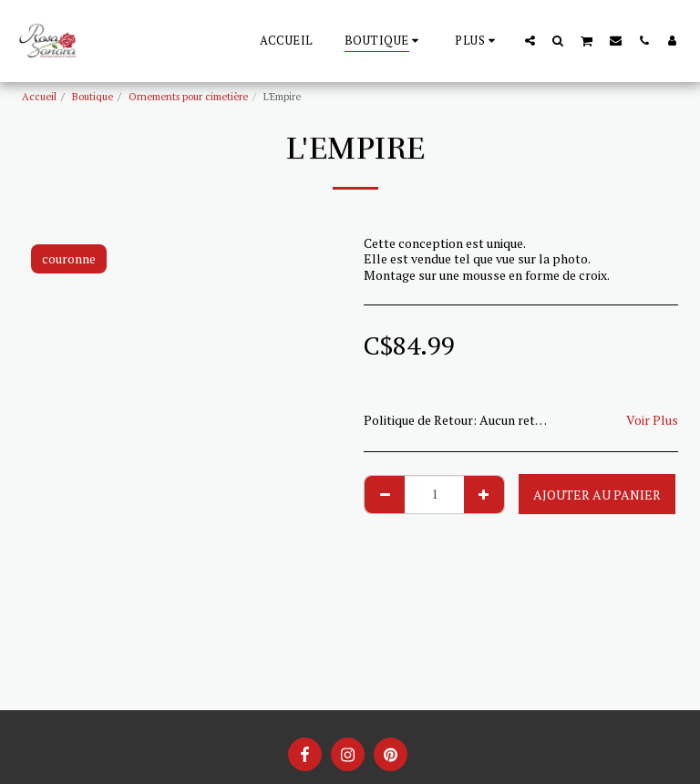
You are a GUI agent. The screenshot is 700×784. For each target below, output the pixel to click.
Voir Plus (652, 420)
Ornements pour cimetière (188, 96)
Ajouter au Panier (597, 495)
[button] (530, 40)
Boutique (93, 96)
